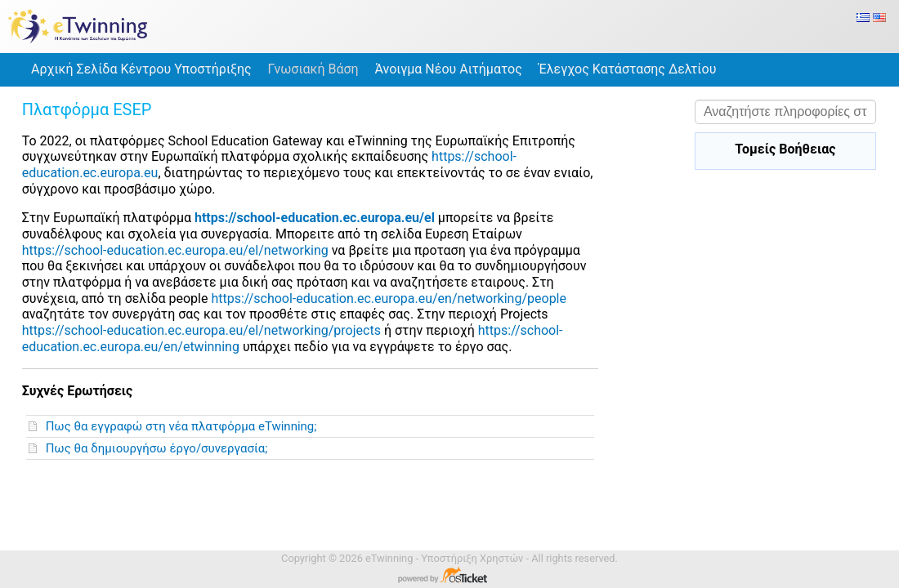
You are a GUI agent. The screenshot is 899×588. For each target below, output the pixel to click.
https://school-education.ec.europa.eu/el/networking (175, 250)
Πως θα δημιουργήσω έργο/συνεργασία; (160, 448)
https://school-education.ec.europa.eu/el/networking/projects (201, 330)
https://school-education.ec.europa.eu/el (315, 218)
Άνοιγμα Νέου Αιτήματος (449, 69)
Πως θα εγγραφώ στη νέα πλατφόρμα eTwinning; (184, 426)
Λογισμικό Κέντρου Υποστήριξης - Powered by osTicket (449, 577)
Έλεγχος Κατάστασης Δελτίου (628, 69)
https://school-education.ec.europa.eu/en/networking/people (389, 298)
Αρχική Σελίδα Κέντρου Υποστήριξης (141, 69)
